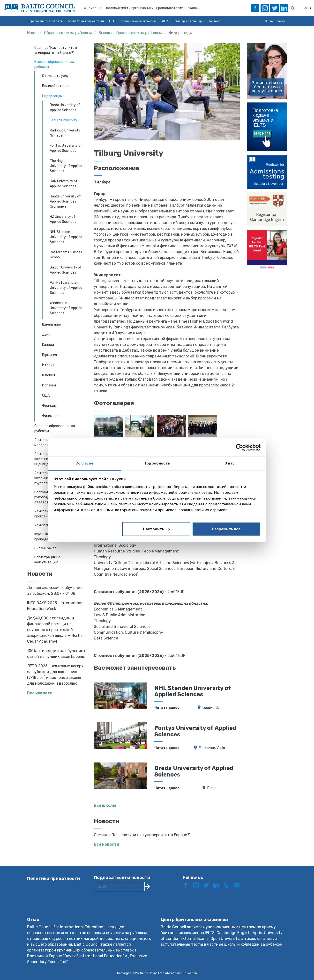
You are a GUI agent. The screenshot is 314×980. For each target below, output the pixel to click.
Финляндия (51, 416)
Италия (48, 365)
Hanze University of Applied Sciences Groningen (65, 201)
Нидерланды (180, 33)
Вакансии (193, 8)
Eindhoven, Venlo (212, 748)
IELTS (113, 21)
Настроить (157, 529)
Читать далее (167, 708)
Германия (49, 355)
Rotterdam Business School (66, 255)
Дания (47, 335)
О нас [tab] (230, 463)
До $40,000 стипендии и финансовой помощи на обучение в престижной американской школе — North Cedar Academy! (54, 630)
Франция (49, 406)
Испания (49, 385)
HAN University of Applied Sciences (64, 184)
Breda (212, 788)
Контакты (215, 21)
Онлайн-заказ (275, 21)
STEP (164, 21)
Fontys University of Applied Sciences (66, 148)
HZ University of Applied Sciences (63, 219)
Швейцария (51, 324)
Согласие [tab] (85, 463)
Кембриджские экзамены (138, 21)
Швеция (49, 375)
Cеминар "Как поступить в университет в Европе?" (56, 50)
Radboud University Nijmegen (65, 133)
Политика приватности (54, 878)
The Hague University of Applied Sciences (66, 166)
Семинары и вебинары (188, 21)
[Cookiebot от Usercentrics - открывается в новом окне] (239, 447)
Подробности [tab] (157, 463)
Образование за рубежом (45, 21)
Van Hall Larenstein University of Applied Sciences (66, 288)
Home (32, 33)
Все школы (105, 805)
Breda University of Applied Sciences (65, 108)
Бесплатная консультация (86, 21)
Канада (48, 345)
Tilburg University (64, 120)
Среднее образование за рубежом (55, 428)
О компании (93, 8)
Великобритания (56, 86)
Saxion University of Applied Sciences (66, 270)
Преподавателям (170, 8)
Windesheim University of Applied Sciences (66, 308)
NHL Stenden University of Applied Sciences (66, 237)
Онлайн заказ (45, 548)
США (46, 396)
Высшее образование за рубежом (130, 33)
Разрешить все (226, 529)
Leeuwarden (212, 708)
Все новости (40, 693)
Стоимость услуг (56, 76)
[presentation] (131, 908)
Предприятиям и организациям (129, 8)
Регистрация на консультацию (47, 560)
